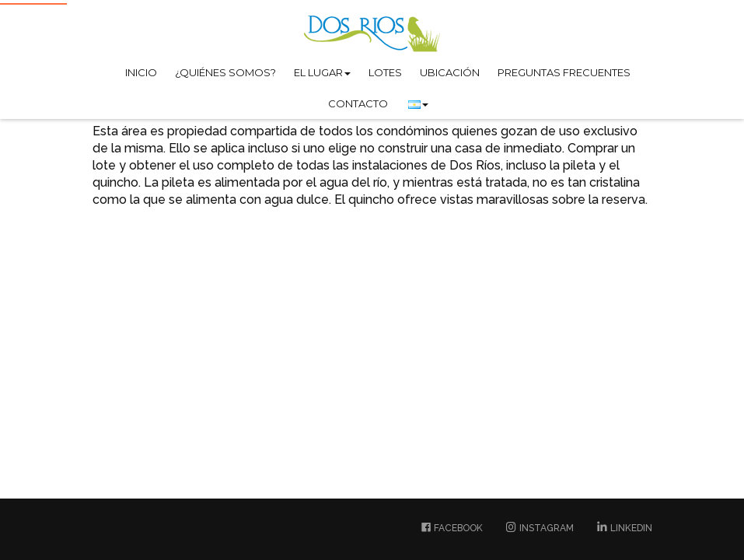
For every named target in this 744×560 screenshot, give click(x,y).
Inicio (141, 72)
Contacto (358, 103)
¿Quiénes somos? (225, 72)
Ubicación (450, 72)
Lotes (385, 72)
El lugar (322, 72)
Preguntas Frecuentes (564, 72)
